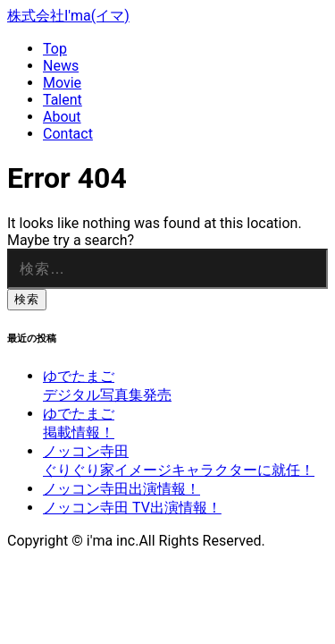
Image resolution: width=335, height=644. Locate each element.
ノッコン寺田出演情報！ (121, 489)
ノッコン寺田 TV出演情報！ (132, 508)
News (61, 66)
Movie (62, 83)
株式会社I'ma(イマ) (68, 16)
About (62, 117)
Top (55, 49)
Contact (68, 134)
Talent (63, 100)
